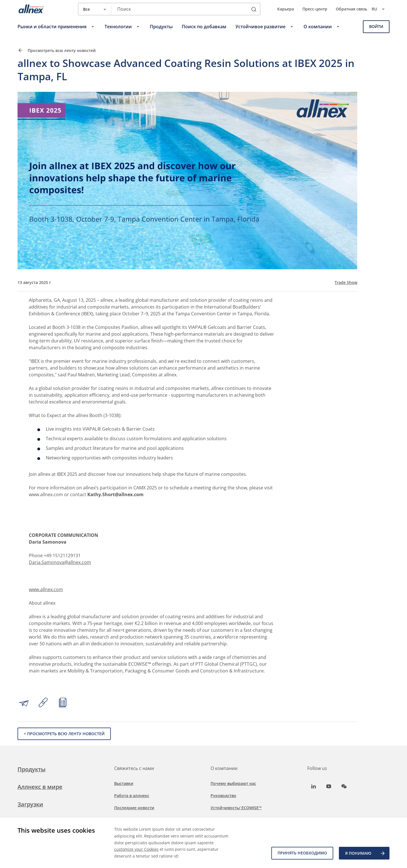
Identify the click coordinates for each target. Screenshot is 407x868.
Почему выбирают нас (233, 783)
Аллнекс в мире (40, 787)
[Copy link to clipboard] (43, 703)
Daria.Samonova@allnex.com (60, 562)
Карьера (286, 9)
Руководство (223, 796)
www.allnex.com (46, 589)
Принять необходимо (302, 853)
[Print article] (63, 703)
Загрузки (30, 804)
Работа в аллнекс (132, 796)
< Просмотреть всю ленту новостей (64, 734)
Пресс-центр (315, 9)
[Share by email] (24, 703)
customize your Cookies (136, 849)
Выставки (124, 783)
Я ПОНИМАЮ (365, 853)
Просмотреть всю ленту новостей (57, 50)
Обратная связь (351, 9)
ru (381, 9)
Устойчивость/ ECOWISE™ (236, 808)
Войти (376, 26)
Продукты (32, 769)
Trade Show (346, 283)
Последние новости (134, 808)
